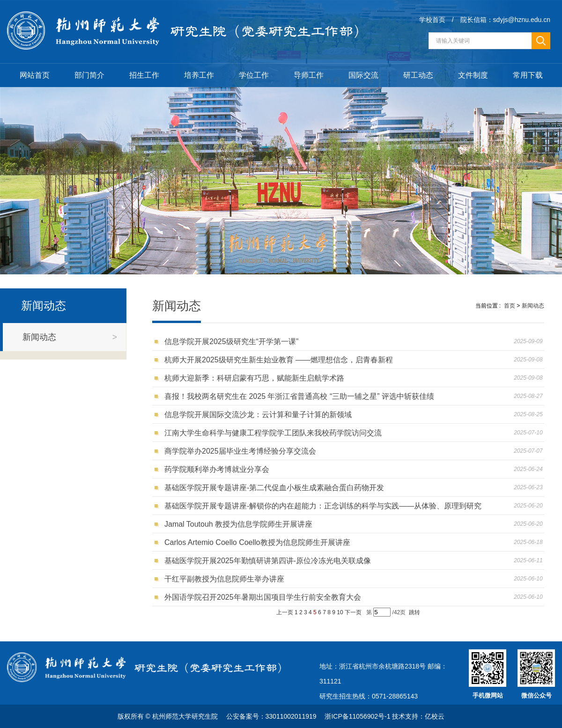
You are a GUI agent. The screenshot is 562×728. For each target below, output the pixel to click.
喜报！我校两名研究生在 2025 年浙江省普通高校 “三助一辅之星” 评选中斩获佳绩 (301, 396)
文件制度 (473, 75)
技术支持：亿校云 (418, 716)
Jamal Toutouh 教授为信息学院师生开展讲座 (240, 524)
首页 (510, 306)
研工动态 (418, 75)
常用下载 (528, 75)
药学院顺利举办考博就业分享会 (219, 469)
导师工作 (309, 75)
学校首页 (432, 20)
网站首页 (35, 75)
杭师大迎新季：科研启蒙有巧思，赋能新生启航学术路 (256, 378)
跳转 (414, 612)
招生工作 (144, 75)
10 (340, 612)
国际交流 (363, 75)
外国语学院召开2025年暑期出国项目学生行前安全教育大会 (265, 597)
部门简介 (89, 75)
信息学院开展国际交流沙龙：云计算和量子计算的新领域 (260, 415)
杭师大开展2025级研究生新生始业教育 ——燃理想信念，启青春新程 (281, 360)
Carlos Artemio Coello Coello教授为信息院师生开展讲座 (259, 542)
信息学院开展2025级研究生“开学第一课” (233, 342)
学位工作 (254, 75)
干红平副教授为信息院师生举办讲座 (226, 579)
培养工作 (199, 75)
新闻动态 (533, 306)
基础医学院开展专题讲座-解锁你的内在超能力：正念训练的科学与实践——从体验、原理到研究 (325, 506)
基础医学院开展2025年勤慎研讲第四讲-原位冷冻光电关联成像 (270, 561)
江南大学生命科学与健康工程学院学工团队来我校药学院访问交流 (275, 433)
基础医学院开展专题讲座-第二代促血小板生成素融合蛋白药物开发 (276, 488)
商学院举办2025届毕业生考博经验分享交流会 (242, 451)
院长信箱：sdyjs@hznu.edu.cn (505, 20)
